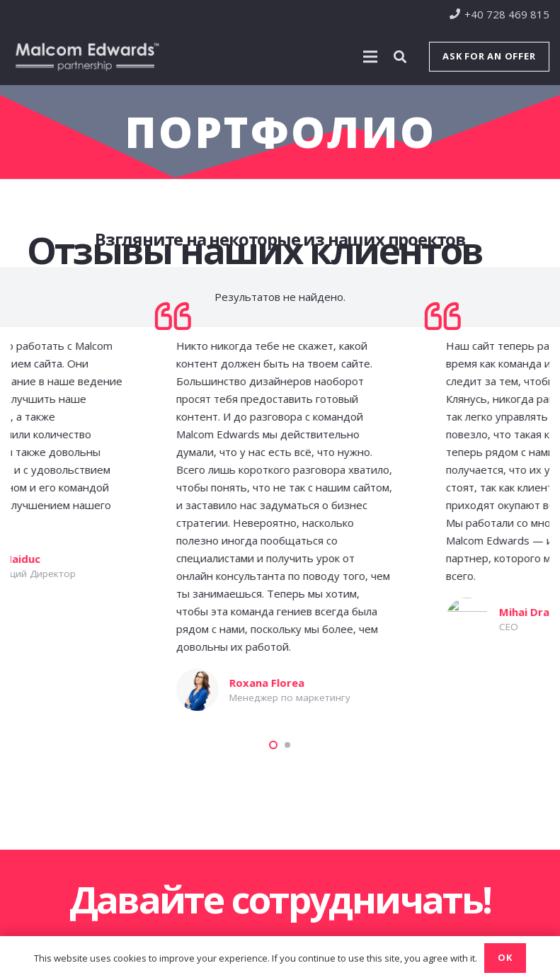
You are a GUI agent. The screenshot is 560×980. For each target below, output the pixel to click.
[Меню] (370, 57)
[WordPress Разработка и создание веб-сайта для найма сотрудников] (338, 677)
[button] (273, 745)
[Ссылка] (87, 57)
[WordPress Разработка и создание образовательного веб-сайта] (69, 553)
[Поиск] (400, 57)
